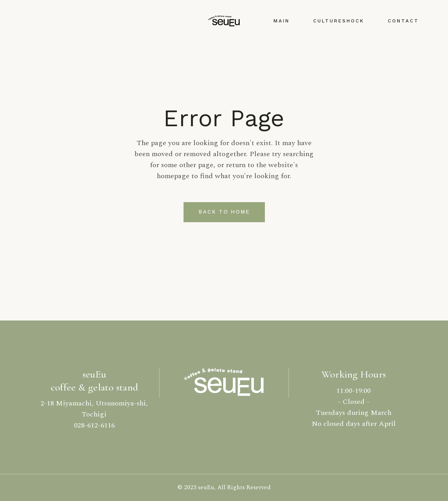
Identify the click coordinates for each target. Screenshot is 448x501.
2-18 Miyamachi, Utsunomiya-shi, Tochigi (94, 409)
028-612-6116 (94, 425)
